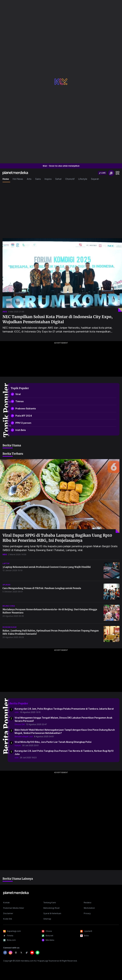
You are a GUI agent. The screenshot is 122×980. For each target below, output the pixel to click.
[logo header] (15, 173)
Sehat (58, 179)
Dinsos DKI (20, 724)
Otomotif (70, 179)
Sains (38, 179)
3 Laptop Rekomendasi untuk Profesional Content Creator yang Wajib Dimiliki (47, 567)
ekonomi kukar (10, 627)
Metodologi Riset (51, 908)
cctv (17, 712)
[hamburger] (118, 173)
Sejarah (95, 179)
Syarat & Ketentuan (52, 913)
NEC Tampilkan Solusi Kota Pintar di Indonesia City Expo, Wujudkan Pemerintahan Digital (58, 319)
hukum (18, 745)
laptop (6, 563)
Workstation (89, 908)
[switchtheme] (111, 173)
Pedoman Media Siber (14, 908)
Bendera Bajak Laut (24, 736)
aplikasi (6, 585)
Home (6, 179)
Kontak (6, 903)
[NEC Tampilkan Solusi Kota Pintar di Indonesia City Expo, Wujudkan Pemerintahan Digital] (62, 275)
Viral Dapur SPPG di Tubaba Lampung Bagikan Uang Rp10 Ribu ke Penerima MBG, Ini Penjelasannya (57, 538)
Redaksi (88, 903)
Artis (29, 179)
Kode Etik (8, 919)
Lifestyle (83, 179)
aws (5, 312)
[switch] (102, 173)
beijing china (9, 606)
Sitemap (47, 919)
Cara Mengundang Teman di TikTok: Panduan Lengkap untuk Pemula (42, 588)
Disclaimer (8, 913)
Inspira (48, 179)
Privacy (87, 913)
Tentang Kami (50, 903)
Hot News (18, 179)
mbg (5, 554)
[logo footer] (16, 893)
